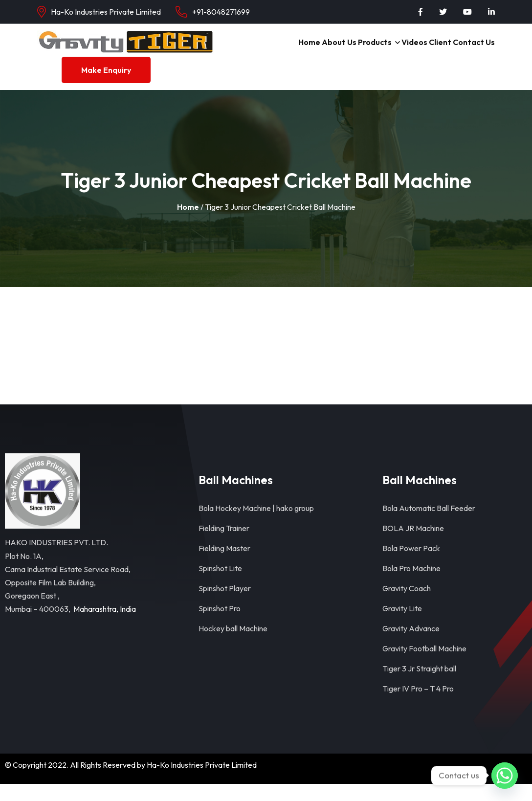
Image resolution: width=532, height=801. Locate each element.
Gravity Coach (407, 605)
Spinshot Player (225, 605)
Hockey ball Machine (233, 645)
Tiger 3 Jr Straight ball (419, 686)
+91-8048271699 (221, 12)
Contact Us (473, 50)
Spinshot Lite (220, 585)
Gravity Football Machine (424, 666)
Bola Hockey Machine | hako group (256, 525)
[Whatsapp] (505, 776)
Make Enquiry (106, 87)
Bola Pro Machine (411, 585)
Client (437, 50)
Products (364, 50)
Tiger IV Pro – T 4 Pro (418, 706)
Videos (407, 50)
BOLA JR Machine (413, 545)
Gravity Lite (402, 625)
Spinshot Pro (220, 625)
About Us (326, 50)
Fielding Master (224, 565)
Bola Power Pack (411, 565)
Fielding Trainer (224, 545)
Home (292, 50)
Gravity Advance (411, 645)
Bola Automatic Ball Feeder (429, 525)
